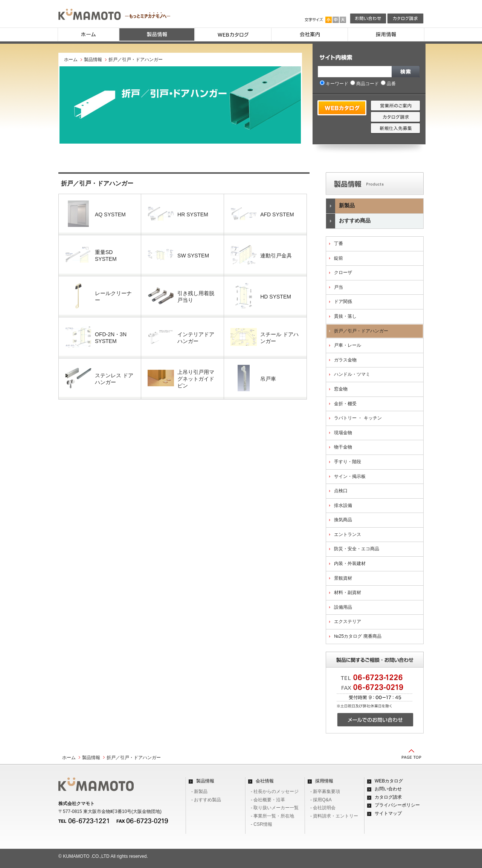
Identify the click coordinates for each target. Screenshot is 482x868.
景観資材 (343, 578)
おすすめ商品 (348, 221)
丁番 (339, 243)
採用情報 (324, 781)
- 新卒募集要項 (325, 791)
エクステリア (348, 622)
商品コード (365, 84)
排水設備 (343, 505)
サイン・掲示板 (350, 476)
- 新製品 (199, 791)
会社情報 (265, 781)
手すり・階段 (348, 462)
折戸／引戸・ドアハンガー (361, 331)
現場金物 (343, 433)
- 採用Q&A (321, 800)
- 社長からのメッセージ (275, 791)
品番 (388, 84)
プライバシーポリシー (397, 805)
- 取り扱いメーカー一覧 (275, 808)
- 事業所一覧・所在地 (272, 816)
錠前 (339, 258)
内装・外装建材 (350, 563)
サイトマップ (388, 813)
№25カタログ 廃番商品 (358, 636)
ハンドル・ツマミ (352, 374)
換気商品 (343, 520)
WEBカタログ (389, 781)
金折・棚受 (345, 404)
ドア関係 (343, 302)
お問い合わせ (388, 789)
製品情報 (93, 60)
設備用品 (343, 607)
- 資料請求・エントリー (334, 816)
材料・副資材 (348, 592)
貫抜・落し (345, 316)
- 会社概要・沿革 (268, 800)
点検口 (341, 491)
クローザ (343, 272)
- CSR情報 (262, 824)
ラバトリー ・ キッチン (358, 418)
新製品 (340, 206)
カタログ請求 (388, 797)
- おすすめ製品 (206, 800)
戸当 (339, 287)
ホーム (71, 60)
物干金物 (343, 447)
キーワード (334, 84)
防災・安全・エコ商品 (357, 549)
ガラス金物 (345, 360)
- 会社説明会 (323, 808)
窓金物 (341, 389)
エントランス (348, 534)
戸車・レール (348, 345)
